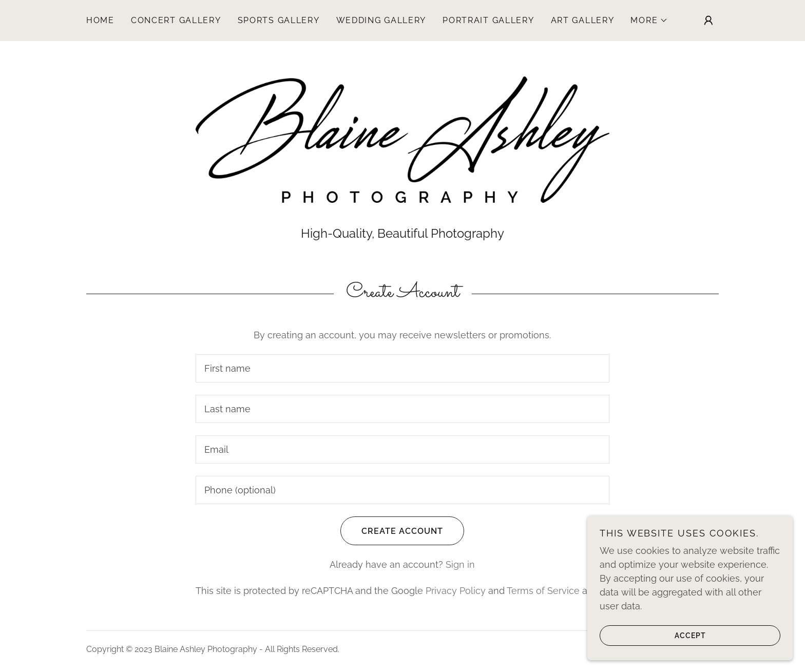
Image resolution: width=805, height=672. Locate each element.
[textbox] (402, 368)
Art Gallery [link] (583, 20)
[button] (649, 21)
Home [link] (100, 20)
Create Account (392, 531)
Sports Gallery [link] (279, 20)
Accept (653, 635)
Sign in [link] (460, 564)
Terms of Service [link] (543, 591)
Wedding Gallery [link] (381, 20)
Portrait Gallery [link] (488, 20)
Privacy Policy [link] (456, 591)
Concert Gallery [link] (176, 20)
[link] (402, 139)
